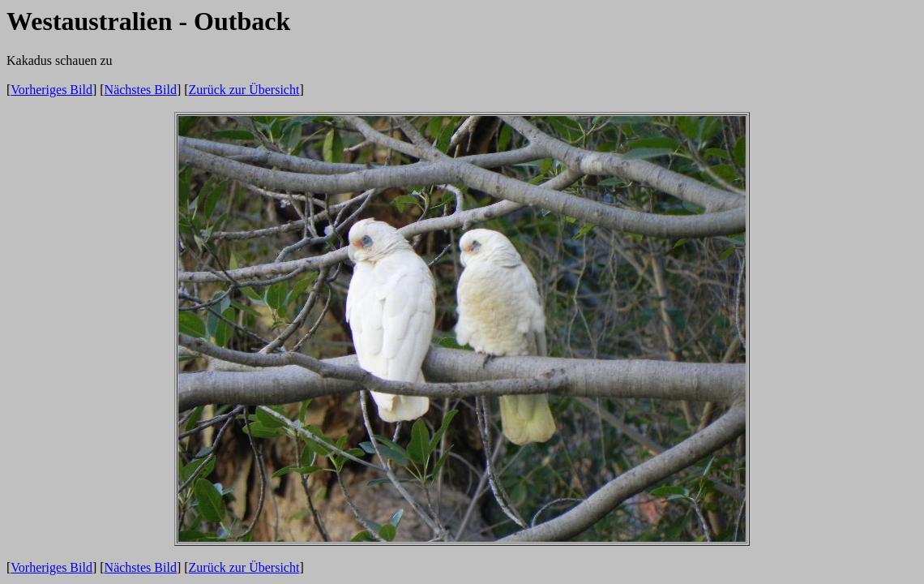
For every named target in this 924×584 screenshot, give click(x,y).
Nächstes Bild (141, 90)
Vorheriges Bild (51, 90)
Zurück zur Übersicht (244, 90)
